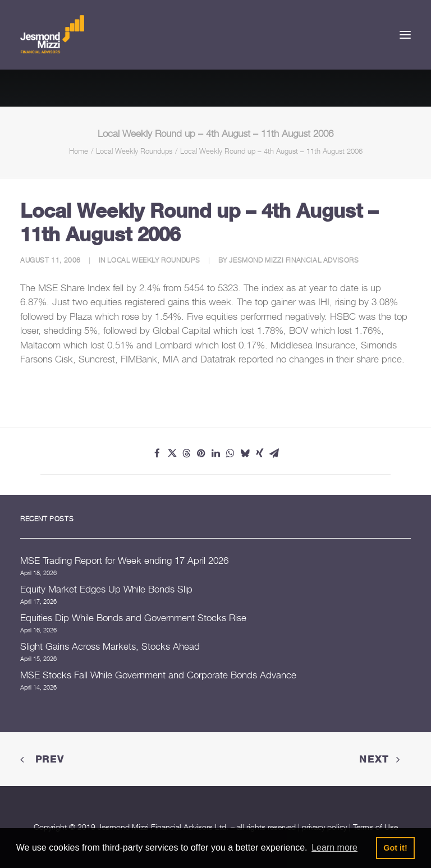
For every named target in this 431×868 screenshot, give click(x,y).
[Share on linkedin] (215, 453)
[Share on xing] (259, 453)
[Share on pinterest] (201, 453)
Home (79, 151)
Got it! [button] (395, 848)
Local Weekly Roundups (134, 151)
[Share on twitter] (172, 453)
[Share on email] (274, 453)
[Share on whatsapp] (230, 453)
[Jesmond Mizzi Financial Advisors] (52, 35)
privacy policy (324, 827)
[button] (405, 35)
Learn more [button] (334, 848)
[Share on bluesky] (245, 453)
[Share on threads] (186, 453)
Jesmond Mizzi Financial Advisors (294, 260)
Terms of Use (375, 827)
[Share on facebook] (157, 453)
